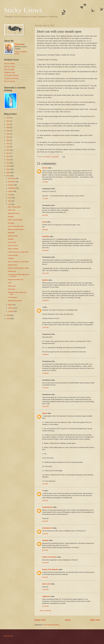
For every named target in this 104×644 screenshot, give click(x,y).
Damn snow (12, 286)
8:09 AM (45, 230)
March (10, 305)
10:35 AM (45, 606)
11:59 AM (45, 590)
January (11, 311)
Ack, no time (12, 242)
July (10, 195)
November (12, 182)
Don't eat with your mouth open (18, 262)
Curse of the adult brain (16, 226)
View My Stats (8, 636)
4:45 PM (45, 501)
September (12, 188)
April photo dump (13, 213)
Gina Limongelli (9, 69)
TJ (43, 491)
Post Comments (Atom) (52, 625)
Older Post (95, 620)
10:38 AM (45, 300)
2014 (8, 153)
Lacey (44, 222)
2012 (8, 160)
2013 (8, 156)
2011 (8, 163)
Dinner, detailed (13, 249)
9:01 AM (45, 577)
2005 (8, 319)
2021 (8, 131)
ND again (11, 223)
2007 (8, 176)
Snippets (11, 217)
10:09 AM (45, 250)
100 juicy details (9, 64)
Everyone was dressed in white (18, 268)
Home (68, 620)
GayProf (45, 280)
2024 (8, 121)
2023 (8, 124)
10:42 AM (45, 328)
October (11, 185)
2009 (8, 169)
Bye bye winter (13, 236)
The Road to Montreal (11, 75)
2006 (8, 315)
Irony (10, 283)
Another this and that (15, 301)
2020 (8, 134)
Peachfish (11, 233)
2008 (8, 172)
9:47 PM (45, 550)
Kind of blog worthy (14, 207)
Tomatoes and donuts (11, 78)
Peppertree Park (10, 72)
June (10, 198)
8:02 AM (45, 215)
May (10, 201)
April (10, 204)
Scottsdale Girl (48, 507)
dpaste (45, 413)
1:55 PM (45, 484)
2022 (8, 127)
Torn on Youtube (10, 81)
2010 (8, 166)
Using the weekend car (15, 280)
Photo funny (12, 271)
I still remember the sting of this (18, 252)
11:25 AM (45, 388)
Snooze (45, 168)
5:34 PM (45, 521)
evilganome (46, 596)
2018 (8, 140)
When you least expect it (16, 229)
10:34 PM (45, 563)
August (11, 191)
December (12, 178)
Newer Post (40, 620)
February (11, 308)
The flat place (12, 297)
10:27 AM (45, 273)
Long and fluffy (13, 255)
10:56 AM (45, 355)
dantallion (46, 236)
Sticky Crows (23, 10)
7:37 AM (45, 199)
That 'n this (12, 210)
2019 (8, 137)
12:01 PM (45, 406)
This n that (11, 289)
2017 (8, 144)
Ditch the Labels (9, 67)
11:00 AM (45, 373)
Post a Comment (45, 611)
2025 (8, 118)
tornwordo (21, 44)
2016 (8, 147)
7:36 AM (45, 182)
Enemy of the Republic (50, 569)
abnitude (45, 540)
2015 (8, 150)
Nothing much (12, 265)
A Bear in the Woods (49, 557)
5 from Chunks (13, 246)
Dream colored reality (15, 220)
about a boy (46, 584)
